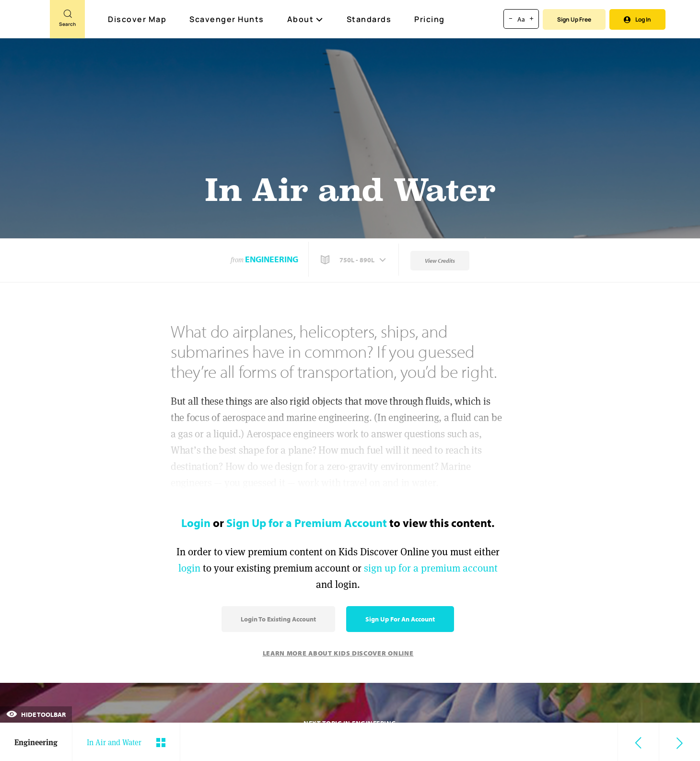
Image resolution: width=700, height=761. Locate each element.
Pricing (430, 19)
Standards (369, 19)
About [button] (305, 19)
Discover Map (138, 19)
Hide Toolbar (36, 714)
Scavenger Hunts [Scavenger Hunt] (227, 20)
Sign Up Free (574, 19)
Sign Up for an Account (400, 619)
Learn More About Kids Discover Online (338, 653)
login (189, 568)
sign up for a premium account (431, 568)
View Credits (440, 261)
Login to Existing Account (278, 619)
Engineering (272, 259)
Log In (637, 19)
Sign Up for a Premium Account (307, 523)
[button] (354, 260)
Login (196, 523)
